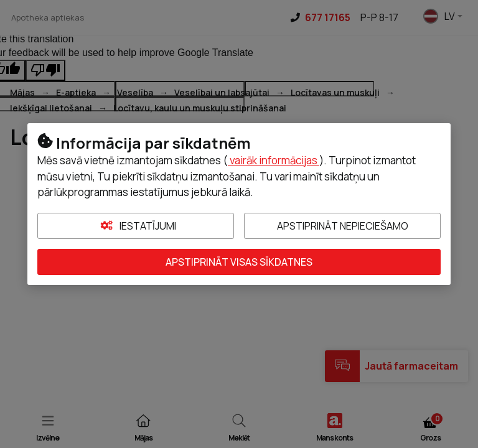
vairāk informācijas (274, 160)
